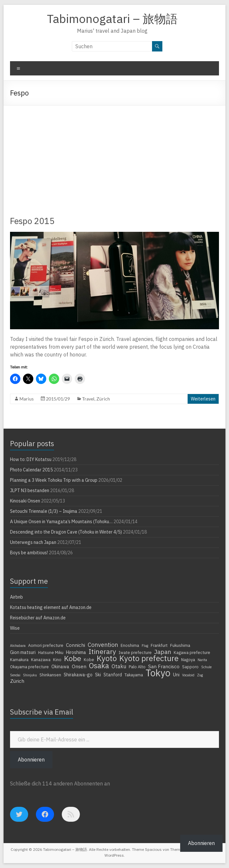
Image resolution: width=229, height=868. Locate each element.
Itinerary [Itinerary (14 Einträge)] (102, 651)
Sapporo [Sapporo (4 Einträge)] (190, 667)
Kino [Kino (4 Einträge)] (57, 659)
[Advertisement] (115, 154)
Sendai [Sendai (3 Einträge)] (15, 675)
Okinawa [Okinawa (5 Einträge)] (60, 667)
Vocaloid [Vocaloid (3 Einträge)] (188, 675)
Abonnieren (31, 760)
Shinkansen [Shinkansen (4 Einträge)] (50, 675)
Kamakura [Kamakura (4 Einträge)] (19, 659)
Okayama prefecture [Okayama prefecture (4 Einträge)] (29, 667)
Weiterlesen (203, 399)
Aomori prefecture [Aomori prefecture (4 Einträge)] (46, 645)
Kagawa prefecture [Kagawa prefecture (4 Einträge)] (192, 652)
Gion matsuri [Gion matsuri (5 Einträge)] (23, 652)
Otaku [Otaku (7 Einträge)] (119, 666)
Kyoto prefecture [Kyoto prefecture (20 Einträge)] (149, 658)
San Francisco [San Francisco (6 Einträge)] (164, 666)
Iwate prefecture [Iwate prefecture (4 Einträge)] (135, 652)
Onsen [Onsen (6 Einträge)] (79, 666)
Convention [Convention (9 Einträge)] (103, 645)
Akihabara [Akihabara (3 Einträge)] (18, 646)
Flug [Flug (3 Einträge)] (145, 646)
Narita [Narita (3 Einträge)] (202, 660)
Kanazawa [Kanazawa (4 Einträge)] (41, 659)
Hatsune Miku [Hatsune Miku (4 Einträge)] (51, 652)
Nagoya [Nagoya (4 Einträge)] (188, 659)
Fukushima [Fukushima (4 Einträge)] (180, 645)
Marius (27, 399)
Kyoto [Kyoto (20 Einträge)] (107, 658)
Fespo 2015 (32, 221)
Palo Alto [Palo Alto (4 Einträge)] (137, 667)
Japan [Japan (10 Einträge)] (163, 652)
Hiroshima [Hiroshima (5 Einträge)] (76, 652)
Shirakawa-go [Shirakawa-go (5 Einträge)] (78, 675)
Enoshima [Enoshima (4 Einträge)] (130, 645)
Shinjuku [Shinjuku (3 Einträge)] (30, 675)
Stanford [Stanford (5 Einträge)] (113, 675)
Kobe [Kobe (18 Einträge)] (73, 658)
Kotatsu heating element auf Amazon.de (51, 607)
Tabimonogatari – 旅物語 (112, 19)
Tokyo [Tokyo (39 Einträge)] (158, 673)
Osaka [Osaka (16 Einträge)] (99, 666)
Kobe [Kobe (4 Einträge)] (89, 659)
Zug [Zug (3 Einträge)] (200, 675)
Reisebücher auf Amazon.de (38, 618)
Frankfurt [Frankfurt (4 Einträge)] (159, 645)
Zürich (103, 399)
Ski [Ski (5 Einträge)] (98, 675)
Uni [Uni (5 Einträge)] (176, 675)
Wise (15, 628)
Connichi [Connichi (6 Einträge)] (76, 645)
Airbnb (16, 597)
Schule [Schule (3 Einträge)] (206, 667)
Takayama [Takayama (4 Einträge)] (134, 675)
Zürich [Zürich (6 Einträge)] (17, 681)
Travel (88, 399)
